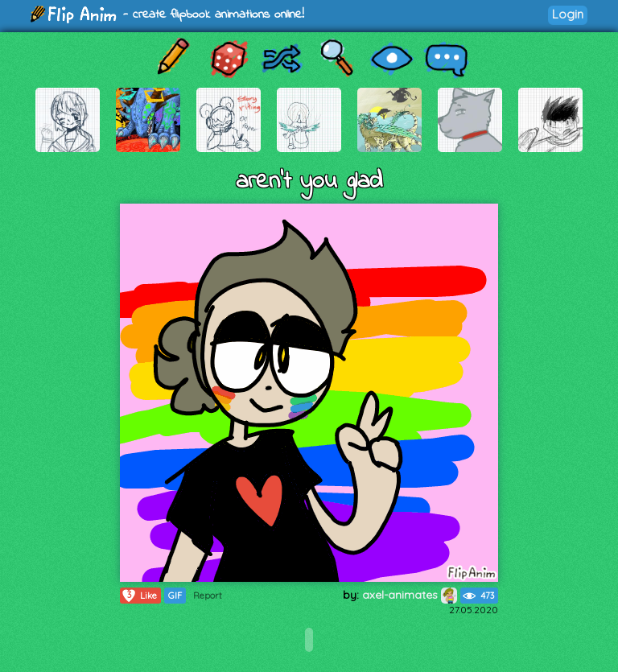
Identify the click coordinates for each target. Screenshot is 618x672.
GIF (175, 596)
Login (568, 14)
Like (139, 596)
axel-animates (410, 595)
